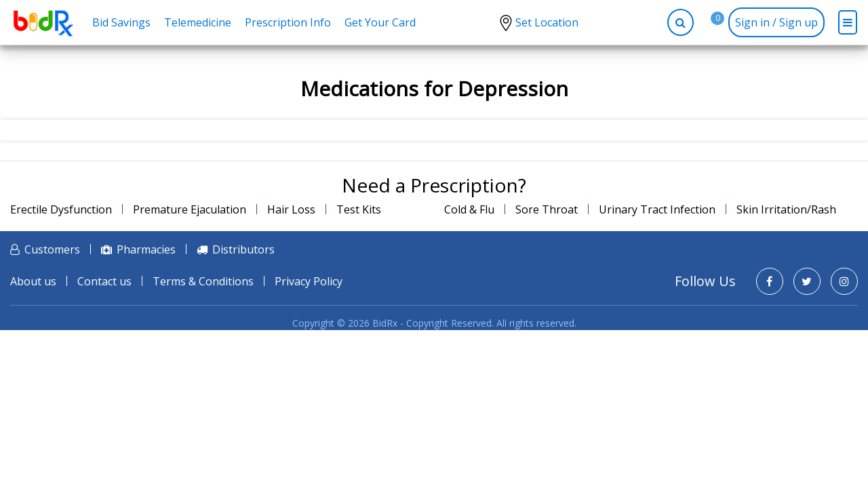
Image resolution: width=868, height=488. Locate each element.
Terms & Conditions (203, 281)
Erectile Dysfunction (61, 209)
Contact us (104, 281)
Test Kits (359, 209)
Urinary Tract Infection (657, 209)
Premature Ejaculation (190, 209)
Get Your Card (380, 22)
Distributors (243, 249)
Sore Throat (547, 209)
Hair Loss (291, 209)
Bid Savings (121, 22)
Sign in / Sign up (776, 22)
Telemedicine (198, 22)
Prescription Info (288, 22)
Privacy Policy (309, 281)
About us (33, 281)
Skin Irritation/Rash (786, 209)
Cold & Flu (469, 209)
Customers (52, 249)
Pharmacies (146, 249)
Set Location (547, 22)
